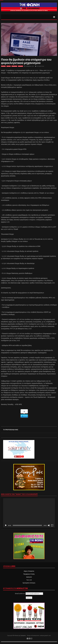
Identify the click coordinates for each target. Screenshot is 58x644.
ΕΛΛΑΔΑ (9, 66)
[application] (29, 513)
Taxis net (29, 580)
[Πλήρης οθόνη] (52, 525)
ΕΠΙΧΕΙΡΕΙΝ (14, 66)
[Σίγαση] (49, 525)
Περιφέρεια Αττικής (29, 574)
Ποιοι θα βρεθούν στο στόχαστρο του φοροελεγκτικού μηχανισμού (26, 61)
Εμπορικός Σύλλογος (29, 583)
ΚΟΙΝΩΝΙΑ (20, 66)
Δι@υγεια (29, 577)
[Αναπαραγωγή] (6, 525)
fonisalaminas (40, 66)
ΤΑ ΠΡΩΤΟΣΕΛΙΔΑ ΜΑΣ (11, 430)
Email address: (29, 594)
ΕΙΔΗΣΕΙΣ (3, 66)
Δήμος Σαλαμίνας (29, 571)
